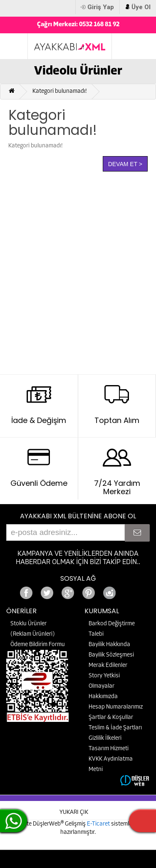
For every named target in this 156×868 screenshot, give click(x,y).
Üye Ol (141, 7)
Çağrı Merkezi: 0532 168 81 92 (78, 25)
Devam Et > (125, 164)
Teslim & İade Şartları (115, 728)
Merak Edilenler (108, 665)
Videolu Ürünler (78, 71)
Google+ (130, 591)
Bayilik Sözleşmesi (111, 655)
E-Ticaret (99, 824)
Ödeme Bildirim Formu (38, 645)
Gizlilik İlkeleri (105, 738)
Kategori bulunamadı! (60, 91)
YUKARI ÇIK (74, 812)
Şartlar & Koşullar (111, 718)
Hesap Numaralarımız (116, 707)
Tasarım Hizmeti (109, 749)
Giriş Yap (101, 7)
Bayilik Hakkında (109, 645)
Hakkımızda (103, 697)
